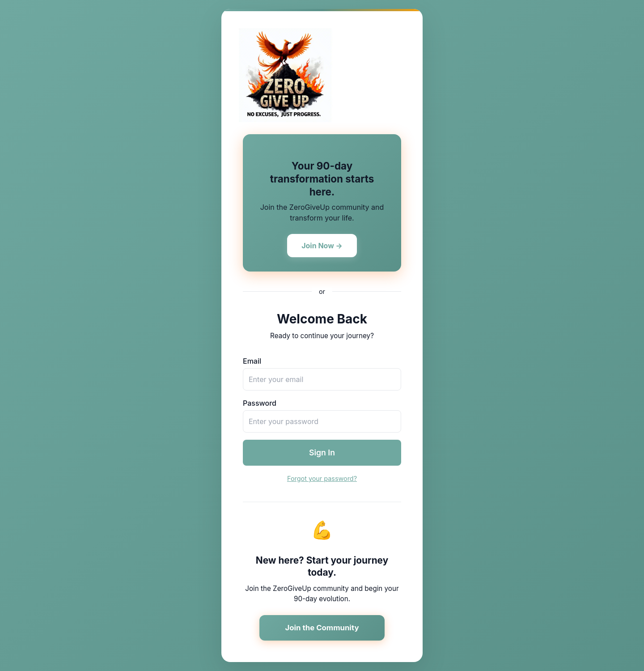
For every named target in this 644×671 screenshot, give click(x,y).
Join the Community (322, 628)
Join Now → (322, 246)
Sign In (322, 452)
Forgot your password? (322, 478)
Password (260, 403)
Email (252, 361)
